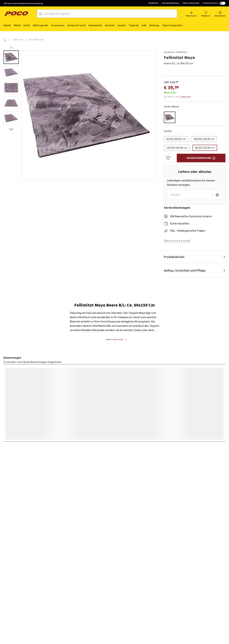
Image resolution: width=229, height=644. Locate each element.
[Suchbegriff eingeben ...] (110, 14)
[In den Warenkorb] (201, 158)
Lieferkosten (186, 97)
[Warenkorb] (220, 14)
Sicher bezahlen (180, 224)
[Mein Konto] (191, 14)
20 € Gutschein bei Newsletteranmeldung (23, 3)
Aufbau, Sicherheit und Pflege (185, 271)
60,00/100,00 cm (176, 139)
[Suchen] (41, 14)
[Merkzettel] (206, 14)
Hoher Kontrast (214, 3)
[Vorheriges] (11, 48)
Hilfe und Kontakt (191, 3)
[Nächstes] (11, 129)
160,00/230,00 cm (204, 139)
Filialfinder (153, 3)
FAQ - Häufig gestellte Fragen (188, 231)
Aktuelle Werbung (170, 3)
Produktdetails (174, 257)
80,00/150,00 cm (205, 148)
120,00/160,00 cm (177, 148)
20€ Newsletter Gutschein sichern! (191, 216)
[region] (80, 115)
